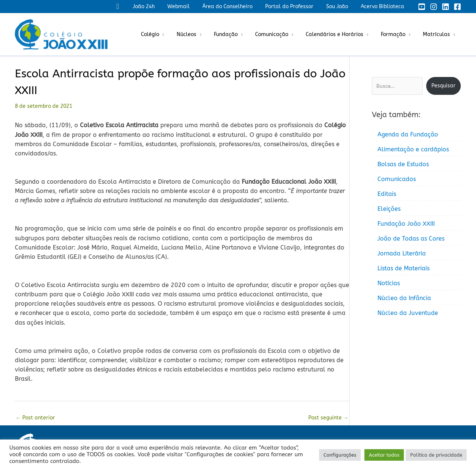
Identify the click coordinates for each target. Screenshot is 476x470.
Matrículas (438, 34)
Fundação (236, 34)
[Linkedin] (446, 7)
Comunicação (279, 34)
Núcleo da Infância (404, 298)
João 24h (156, 7)
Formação (396, 34)
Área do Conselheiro (235, 7)
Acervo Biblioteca (384, 7)
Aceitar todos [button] (384, 455)
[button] (131, 7)
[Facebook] (457, 7)
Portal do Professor (295, 7)
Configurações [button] (340, 455)
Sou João (340, 7)
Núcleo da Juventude (408, 313)
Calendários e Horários (340, 34)
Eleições (389, 209)
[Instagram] (434, 7)
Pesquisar (443, 86)
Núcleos (199, 34)
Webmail (189, 7)
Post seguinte (328, 418)
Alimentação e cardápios (413, 149)
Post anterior (35, 418)
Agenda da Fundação (408, 134)
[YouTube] (422, 7)
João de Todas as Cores (411, 239)
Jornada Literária (402, 253)
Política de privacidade (436, 455)
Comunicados (397, 179)
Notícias (389, 283)
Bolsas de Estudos (403, 164)
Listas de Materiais (403, 268)
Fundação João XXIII (406, 224)
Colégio (165, 34)
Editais (387, 194)
